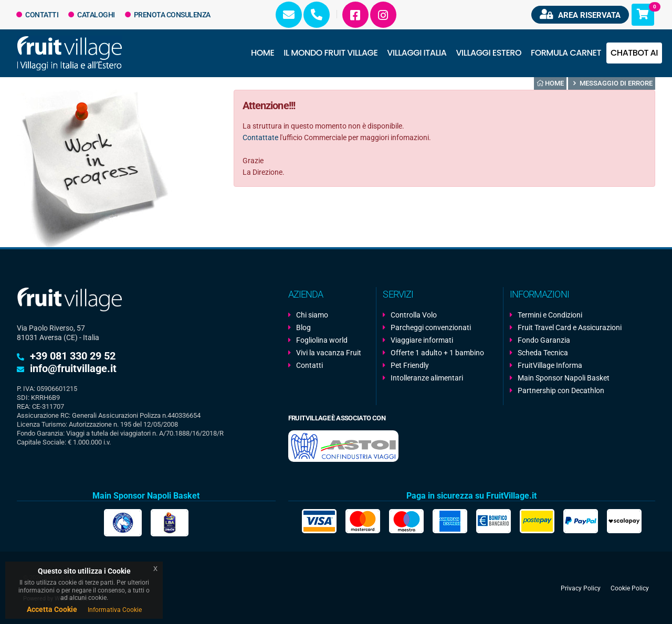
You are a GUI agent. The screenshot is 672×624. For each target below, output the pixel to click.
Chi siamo (312, 315)
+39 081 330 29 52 (73, 356)
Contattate (260, 138)
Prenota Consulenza (168, 15)
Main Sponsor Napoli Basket (564, 378)
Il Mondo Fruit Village (330, 53)
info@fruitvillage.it (73, 368)
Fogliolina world (322, 340)
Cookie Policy (630, 588)
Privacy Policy (581, 588)
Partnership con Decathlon (561, 390)
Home (262, 53)
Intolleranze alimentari (427, 378)
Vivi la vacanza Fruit (329, 353)
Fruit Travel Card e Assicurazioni (570, 327)
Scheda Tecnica (543, 353)
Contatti (38, 15)
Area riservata (580, 14)
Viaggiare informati (422, 340)
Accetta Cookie (52, 609)
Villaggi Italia (417, 53)
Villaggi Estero (489, 53)
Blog (303, 327)
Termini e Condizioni (550, 315)
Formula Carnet (566, 53)
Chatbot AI (634, 53)
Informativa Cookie (115, 610)
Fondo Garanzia (544, 340)
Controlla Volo (414, 315)
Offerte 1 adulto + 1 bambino (437, 353)
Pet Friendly (410, 365)
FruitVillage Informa (550, 365)
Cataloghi (92, 15)
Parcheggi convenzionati (431, 327)
